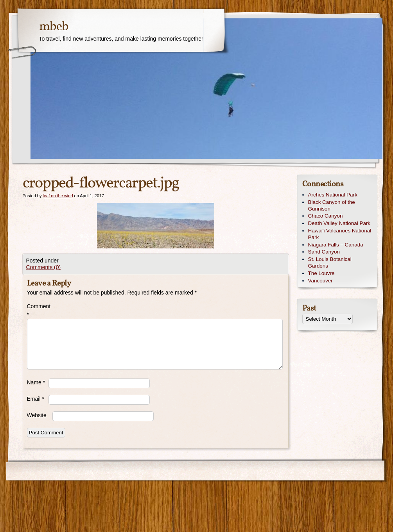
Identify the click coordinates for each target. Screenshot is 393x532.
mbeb (54, 27)
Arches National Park (333, 195)
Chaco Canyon (326, 216)
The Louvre (321, 273)
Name (36, 382)
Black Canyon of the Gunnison (332, 205)
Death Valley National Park (339, 223)
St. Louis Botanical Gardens (330, 262)
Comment (38, 310)
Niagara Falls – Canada (336, 245)
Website (37, 415)
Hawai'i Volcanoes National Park (340, 234)
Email (36, 399)
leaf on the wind (58, 196)
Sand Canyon (324, 252)
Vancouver (320, 281)
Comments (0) (44, 267)
